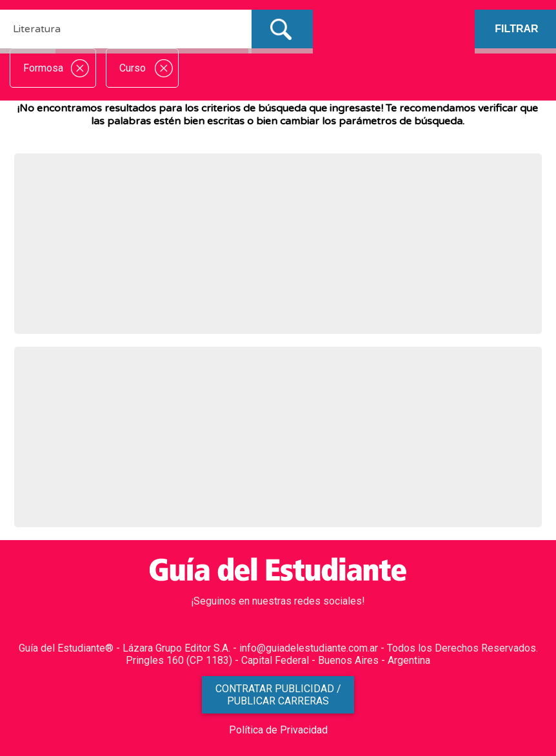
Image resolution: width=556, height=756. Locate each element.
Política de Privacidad (278, 730)
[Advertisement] (278, 244)
